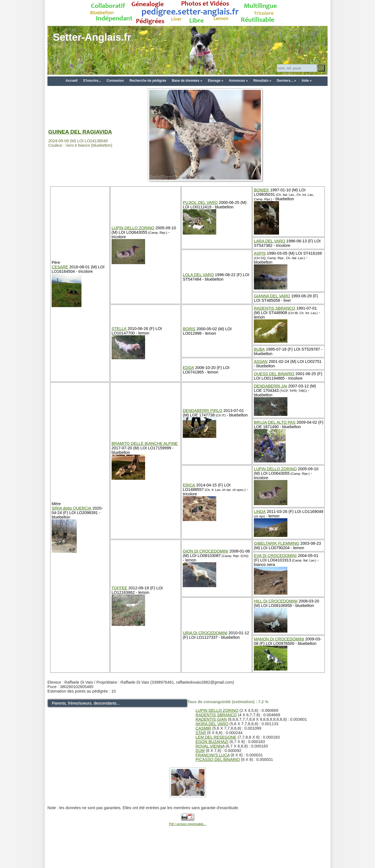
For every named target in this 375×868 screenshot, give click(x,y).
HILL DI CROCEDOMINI (276, 601)
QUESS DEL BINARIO (274, 374)
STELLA (119, 329)
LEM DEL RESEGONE (216, 737)
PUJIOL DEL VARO (200, 202)
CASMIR (203, 728)
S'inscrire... (92, 81)
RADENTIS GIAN (211, 719)
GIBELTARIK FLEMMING (277, 543)
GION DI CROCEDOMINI (205, 551)
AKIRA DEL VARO (212, 724)
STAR (201, 733)
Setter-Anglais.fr (92, 37)
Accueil (72, 81)
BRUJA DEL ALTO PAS (275, 422)
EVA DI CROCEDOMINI (275, 556)
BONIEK (261, 190)
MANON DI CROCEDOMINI (279, 639)
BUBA (259, 349)
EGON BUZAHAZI (212, 742)
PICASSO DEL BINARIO (218, 759)
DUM (200, 751)
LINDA (260, 512)
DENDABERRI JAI (271, 386)
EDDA (188, 368)
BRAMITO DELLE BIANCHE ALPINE (145, 443)
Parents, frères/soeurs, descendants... (86, 703)
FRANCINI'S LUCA (213, 755)
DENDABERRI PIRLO (203, 411)
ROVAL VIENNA (210, 746)
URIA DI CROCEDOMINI (205, 633)
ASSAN (261, 361)
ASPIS (260, 253)
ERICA (189, 485)
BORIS (189, 329)
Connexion (115, 81)
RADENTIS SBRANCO (275, 308)
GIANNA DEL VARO (272, 296)
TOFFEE (120, 588)
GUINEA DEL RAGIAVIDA (80, 132)
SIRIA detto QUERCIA (71, 508)
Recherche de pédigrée (148, 81)
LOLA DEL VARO (198, 275)
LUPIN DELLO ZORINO (133, 228)
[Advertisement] (187, 855)
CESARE (60, 267)
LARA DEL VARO (270, 241)
